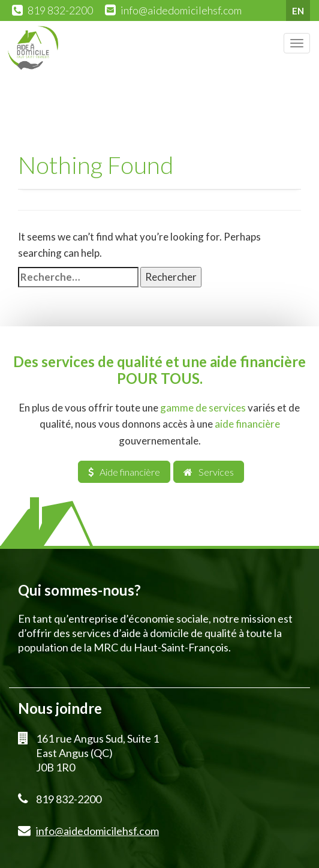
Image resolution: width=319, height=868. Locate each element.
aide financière (247, 424)
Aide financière (124, 472)
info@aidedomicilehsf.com (181, 10)
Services (209, 472)
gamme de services (203, 408)
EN (298, 11)
